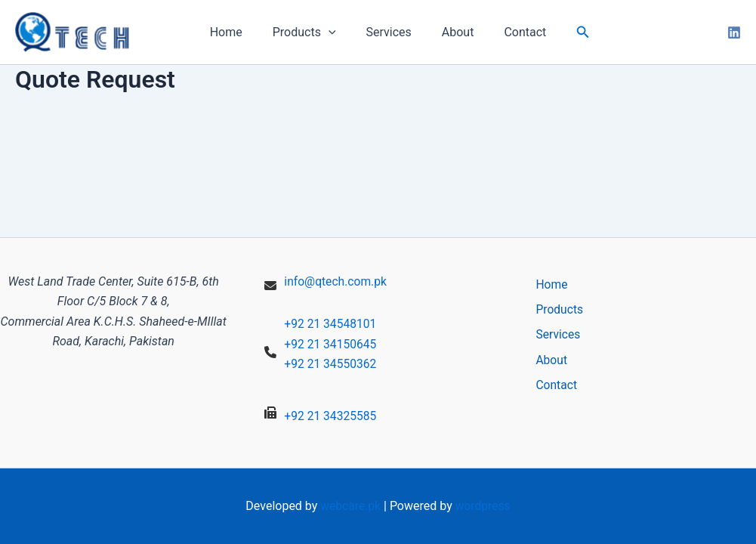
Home (238, 32)
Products (310, 32)
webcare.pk (350, 506)
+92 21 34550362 (331, 364)
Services (389, 32)
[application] (335, 32)
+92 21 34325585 (331, 416)
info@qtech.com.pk (336, 281)
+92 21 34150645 (331, 344)
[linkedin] (734, 32)
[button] (568, 32)
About (452, 32)
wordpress (484, 506)
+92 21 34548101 (331, 324)
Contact (513, 32)
